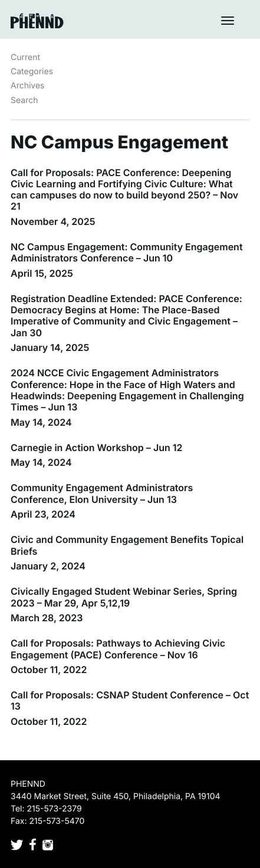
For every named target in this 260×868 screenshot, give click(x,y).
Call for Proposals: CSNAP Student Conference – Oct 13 (130, 700)
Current (25, 57)
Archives (28, 86)
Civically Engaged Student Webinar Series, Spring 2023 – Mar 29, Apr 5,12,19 (124, 597)
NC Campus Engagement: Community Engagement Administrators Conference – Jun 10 (127, 252)
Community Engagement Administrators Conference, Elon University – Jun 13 (102, 493)
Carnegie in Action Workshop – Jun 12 (97, 448)
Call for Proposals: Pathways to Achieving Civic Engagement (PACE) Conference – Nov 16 (118, 649)
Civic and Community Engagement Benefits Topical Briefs (127, 545)
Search (24, 100)
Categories (32, 72)
